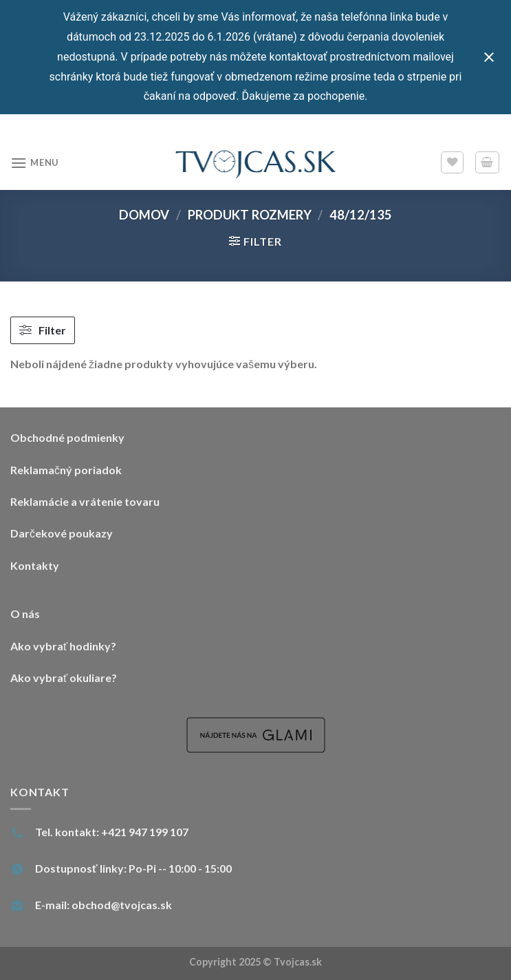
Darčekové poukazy (62, 533)
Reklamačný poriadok (66, 470)
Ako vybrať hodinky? (63, 646)
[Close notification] (489, 57)
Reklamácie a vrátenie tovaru (85, 501)
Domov (144, 215)
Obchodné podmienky (67, 437)
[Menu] (34, 163)
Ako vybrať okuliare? (64, 678)
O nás (25, 614)
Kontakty (35, 565)
